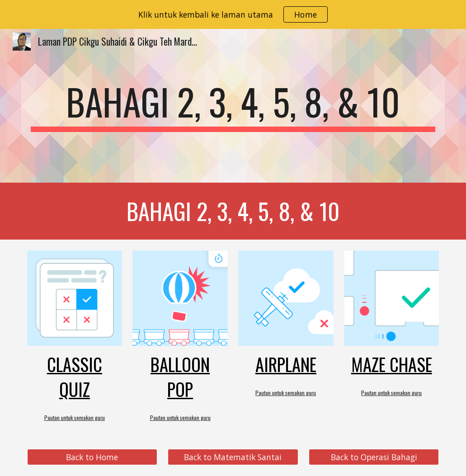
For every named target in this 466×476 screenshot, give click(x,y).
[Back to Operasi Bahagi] (374, 457)
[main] (233, 106)
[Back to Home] (92, 457)
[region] (233, 14)
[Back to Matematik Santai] (233, 457)
